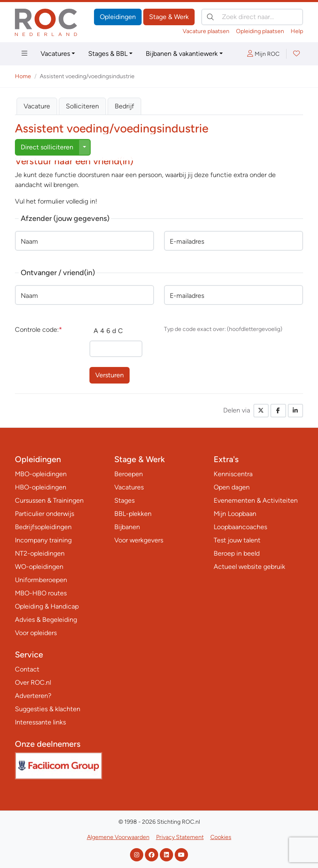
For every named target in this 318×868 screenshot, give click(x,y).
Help (297, 31)
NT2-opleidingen (40, 553)
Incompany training (43, 540)
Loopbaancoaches (240, 527)
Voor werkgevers (139, 540)
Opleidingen (118, 17)
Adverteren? (33, 696)
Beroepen (129, 474)
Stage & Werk (169, 17)
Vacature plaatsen (206, 31)
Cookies (221, 837)
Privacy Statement (180, 837)
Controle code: (39, 330)
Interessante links (40, 722)
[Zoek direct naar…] (252, 17)
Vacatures (55, 54)
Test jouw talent (237, 540)
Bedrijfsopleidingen (43, 527)
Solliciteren (82, 106)
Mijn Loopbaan (235, 514)
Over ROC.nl (33, 682)
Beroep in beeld (237, 553)
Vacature (37, 106)
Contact (27, 669)
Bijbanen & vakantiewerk (182, 54)
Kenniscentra (233, 474)
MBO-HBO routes (41, 593)
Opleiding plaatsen (260, 31)
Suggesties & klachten (48, 709)
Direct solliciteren (47, 147)
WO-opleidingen (39, 567)
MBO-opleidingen (41, 474)
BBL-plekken (133, 514)
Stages (124, 500)
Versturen (110, 375)
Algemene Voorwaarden (118, 837)
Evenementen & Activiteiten (256, 500)
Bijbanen (127, 527)
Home (23, 76)
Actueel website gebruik (249, 567)
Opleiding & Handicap (47, 606)
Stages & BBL (108, 54)
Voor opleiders (36, 633)
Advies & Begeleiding (46, 620)
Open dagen (232, 487)
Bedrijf (124, 106)
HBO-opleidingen (41, 487)
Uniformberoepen (41, 580)
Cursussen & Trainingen (49, 500)
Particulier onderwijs (45, 514)
